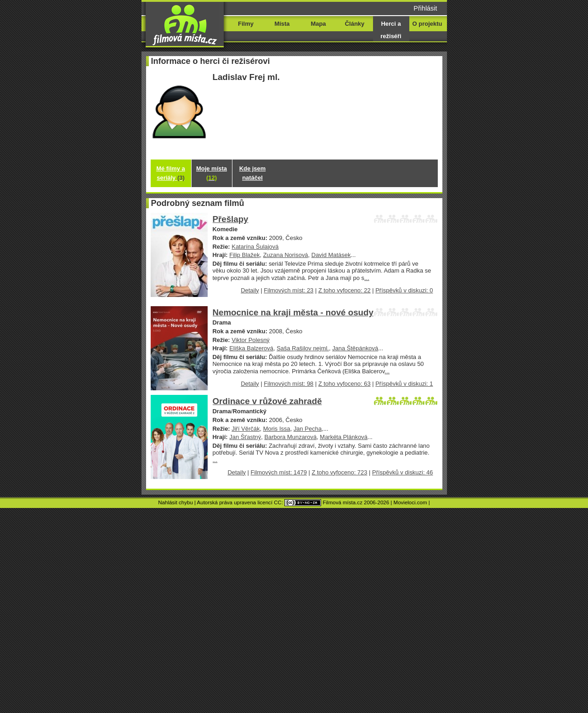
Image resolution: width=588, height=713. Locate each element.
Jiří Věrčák (246, 429)
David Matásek (331, 255)
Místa (282, 24)
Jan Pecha (308, 429)
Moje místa (212, 173)
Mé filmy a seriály (171, 173)
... (367, 278)
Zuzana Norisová (286, 255)
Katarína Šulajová (255, 247)
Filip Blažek (244, 255)
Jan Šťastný (245, 437)
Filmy (246, 24)
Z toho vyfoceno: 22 (345, 290)
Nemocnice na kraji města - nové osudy (293, 312)
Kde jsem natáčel (253, 173)
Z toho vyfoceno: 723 (339, 472)
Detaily (250, 290)
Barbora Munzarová (290, 437)
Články (355, 24)
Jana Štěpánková (355, 348)
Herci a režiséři (391, 30)
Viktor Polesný (251, 340)
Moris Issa (277, 429)
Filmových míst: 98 (288, 384)
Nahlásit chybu (175, 502)
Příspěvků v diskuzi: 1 (404, 384)
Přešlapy (231, 219)
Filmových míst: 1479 (279, 472)
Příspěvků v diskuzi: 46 (402, 472)
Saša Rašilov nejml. (303, 348)
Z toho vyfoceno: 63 (345, 384)
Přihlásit (425, 8)
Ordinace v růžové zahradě (267, 401)
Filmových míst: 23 (288, 290)
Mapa (318, 24)
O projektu (427, 24)
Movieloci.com (410, 502)
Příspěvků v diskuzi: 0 (404, 290)
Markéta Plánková (344, 437)
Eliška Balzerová (251, 348)
